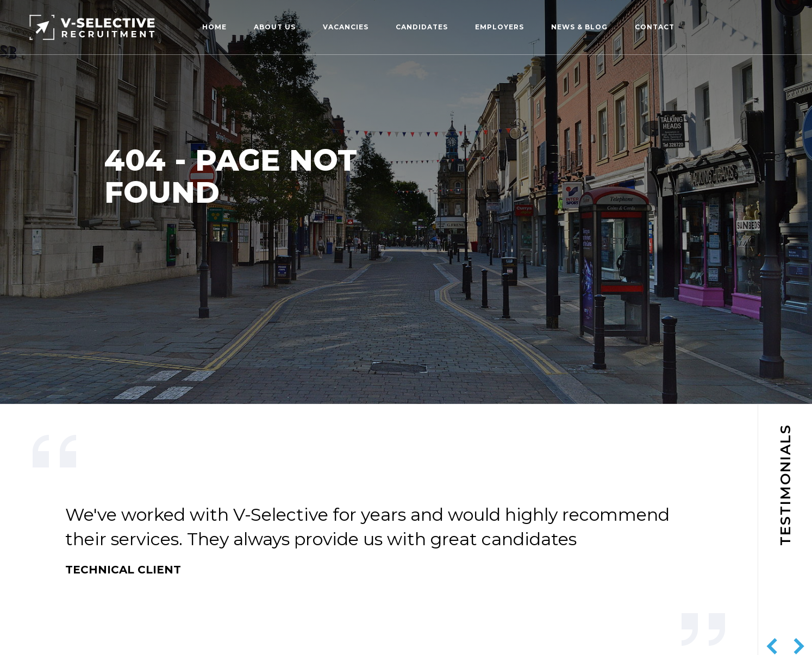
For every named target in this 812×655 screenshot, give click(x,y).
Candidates (422, 27)
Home (214, 27)
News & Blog (579, 27)
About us (275, 27)
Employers (499, 27)
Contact (655, 27)
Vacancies (346, 27)
